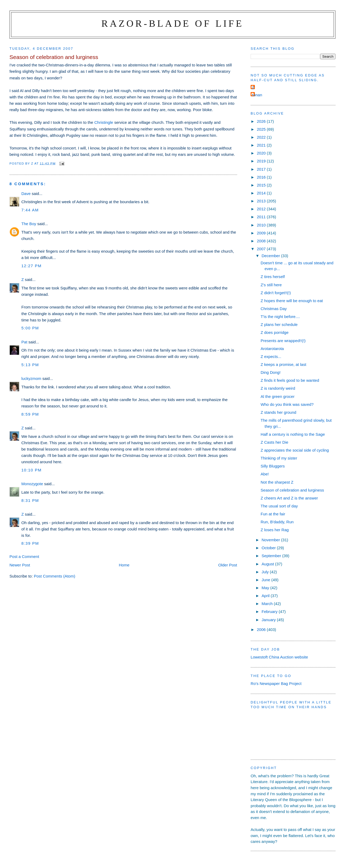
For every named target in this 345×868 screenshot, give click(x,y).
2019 (262, 161)
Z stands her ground (279, 412)
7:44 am (30, 210)
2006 (262, 630)
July (266, 572)
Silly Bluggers (273, 466)
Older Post (227, 565)
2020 (262, 153)
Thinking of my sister (279, 458)
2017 (262, 169)
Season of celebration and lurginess (292, 490)
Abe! (265, 474)
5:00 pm (30, 328)
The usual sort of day (279, 506)
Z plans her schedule (279, 324)
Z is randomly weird (278, 388)
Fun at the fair (273, 514)
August (268, 564)
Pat (24, 342)
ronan (257, 95)
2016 (262, 177)
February (270, 612)
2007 (262, 249)
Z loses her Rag (275, 530)
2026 (262, 121)
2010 (262, 225)
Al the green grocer (278, 396)
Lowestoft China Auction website (279, 657)
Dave (26, 194)
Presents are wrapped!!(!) (283, 341)
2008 (262, 241)
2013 (262, 201)
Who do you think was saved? (287, 404)
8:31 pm (30, 500)
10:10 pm (32, 470)
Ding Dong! (271, 372)
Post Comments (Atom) (55, 576)
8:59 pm (30, 414)
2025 (262, 129)
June (266, 580)
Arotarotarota (272, 349)
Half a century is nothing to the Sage (293, 434)
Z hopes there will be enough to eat (292, 301)
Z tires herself (273, 277)
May (266, 588)
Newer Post (20, 565)
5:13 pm (30, 365)
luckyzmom (31, 378)
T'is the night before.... (280, 317)
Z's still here (271, 285)
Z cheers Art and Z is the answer (289, 498)
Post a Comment (24, 556)
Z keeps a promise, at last (284, 364)
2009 (262, 233)
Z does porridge (275, 332)
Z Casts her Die (275, 442)
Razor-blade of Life (173, 23)
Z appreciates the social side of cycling (295, 450)
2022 (262, 137)
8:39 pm (30, 543)
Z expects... (271, 356)
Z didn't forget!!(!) (276, 293)
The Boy (29, 224)
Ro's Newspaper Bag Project (276, 683)
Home (124, 565)
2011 (262, 217)
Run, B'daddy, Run (277, 522)
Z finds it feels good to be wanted (290, 380)
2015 (262, 185)
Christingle (104, 122)
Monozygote (32, 484)
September (272, 556)
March (268, 604)
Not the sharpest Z (277, 482)
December (271, 256)
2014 (262, 193)
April (266, 596)
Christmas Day (274, 309)
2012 (262, 209)
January (269, 620)
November (271, 540)
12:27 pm (32, 266)
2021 (262, 145)
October (269, 548)
